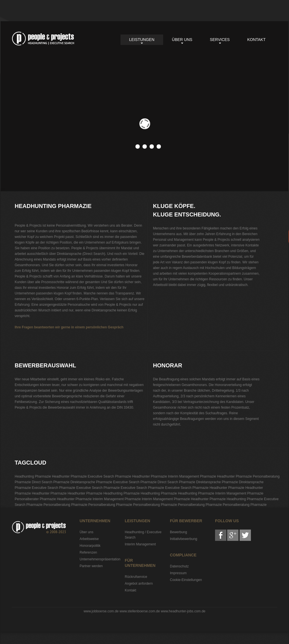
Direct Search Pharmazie (51, 482)
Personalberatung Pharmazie (65, 505)
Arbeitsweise (89, 539)
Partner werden (91, 566)
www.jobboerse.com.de (101, 611)
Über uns (182, 40)
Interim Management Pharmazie (192, 476)
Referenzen (88, 552)
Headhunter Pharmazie (69, 476)
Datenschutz (179, 566)
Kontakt (256, 40)
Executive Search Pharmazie (110, 476)
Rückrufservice (136, 577)
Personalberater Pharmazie (35, 499)
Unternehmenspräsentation (100, 559)
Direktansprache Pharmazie (91, 482)
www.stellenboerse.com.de (140, 611)
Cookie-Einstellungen (186, 580)
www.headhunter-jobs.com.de (183, 611)
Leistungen (142, 40)
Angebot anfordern (139, 584)
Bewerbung (179, 532)
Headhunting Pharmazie (43, 39)
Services (220, 40)
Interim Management (140, 544)
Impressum (178, 573)
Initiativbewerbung (184, 539)
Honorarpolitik (90, 546)
